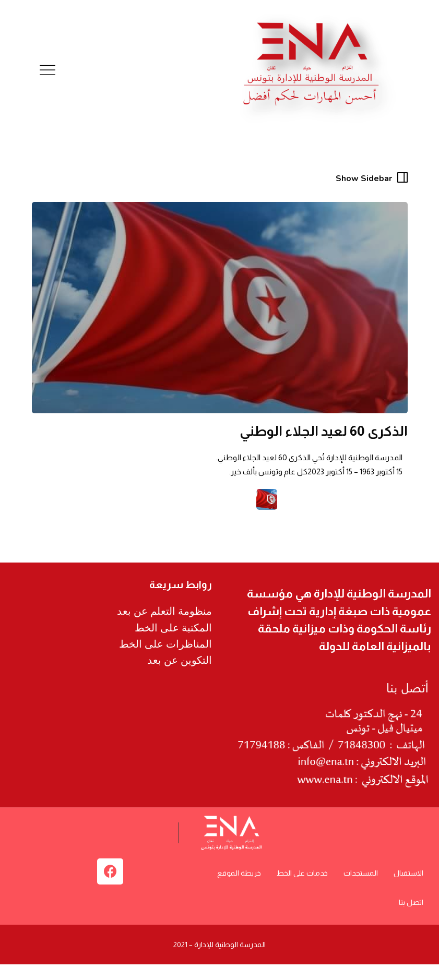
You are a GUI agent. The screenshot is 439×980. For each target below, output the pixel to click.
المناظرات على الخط (165, 644)
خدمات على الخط (302, 873)
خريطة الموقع (239, 873)
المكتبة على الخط (173, 628)
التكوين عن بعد (180, 660)
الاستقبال (408, 873)
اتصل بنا (411, 902)
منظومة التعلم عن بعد (164, 611)
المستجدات (361, 873)
